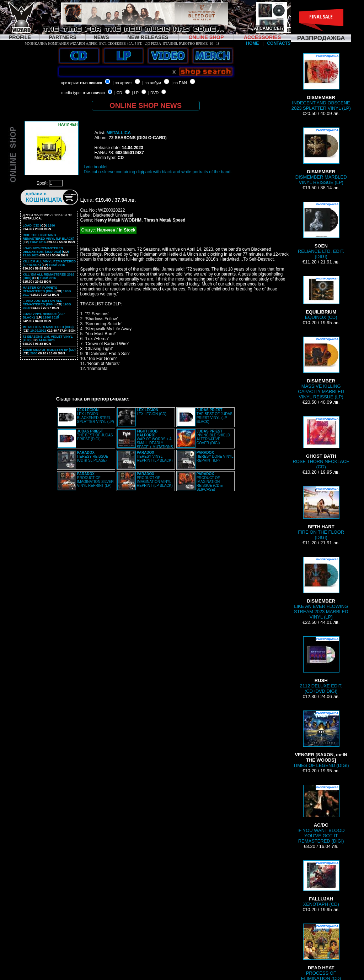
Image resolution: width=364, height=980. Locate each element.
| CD (118, 93)
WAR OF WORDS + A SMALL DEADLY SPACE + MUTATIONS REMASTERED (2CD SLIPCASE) (145, 441)
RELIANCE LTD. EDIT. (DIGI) (321, 230)
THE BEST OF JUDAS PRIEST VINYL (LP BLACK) (215, 416)
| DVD (153, 93)
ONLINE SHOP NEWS (146, 105)
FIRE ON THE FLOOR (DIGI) (321, 513)
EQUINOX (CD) (321, 298)
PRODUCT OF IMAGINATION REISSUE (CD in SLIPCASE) (210, 482)
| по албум (152, 83)
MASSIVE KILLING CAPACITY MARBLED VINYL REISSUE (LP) (321, 368)
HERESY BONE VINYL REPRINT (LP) (215, 456)
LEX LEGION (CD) (152, 412)
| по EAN (179, 83)
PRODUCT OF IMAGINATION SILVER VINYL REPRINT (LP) (95, 480)
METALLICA (118, 133)
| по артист (122, 83)
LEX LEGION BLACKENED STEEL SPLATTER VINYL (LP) (96, 416)
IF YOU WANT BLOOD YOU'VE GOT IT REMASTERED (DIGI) (321, 814)
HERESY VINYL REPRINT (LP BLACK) (155, 456)
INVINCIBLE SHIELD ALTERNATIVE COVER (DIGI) (213, 437)
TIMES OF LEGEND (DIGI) (321, 739)
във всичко (91, 83)
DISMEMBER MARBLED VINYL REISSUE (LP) (321, 156)
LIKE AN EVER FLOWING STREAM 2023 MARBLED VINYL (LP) (321, 588)
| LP (135, 93)
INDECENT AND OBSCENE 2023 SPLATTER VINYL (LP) (321, 82)
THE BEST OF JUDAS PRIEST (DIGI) (95, 435)
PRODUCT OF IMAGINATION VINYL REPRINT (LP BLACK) (155, 480)
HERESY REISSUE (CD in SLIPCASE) (93, 456)
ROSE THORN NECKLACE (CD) (321, 443)
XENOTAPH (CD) (321, 884)
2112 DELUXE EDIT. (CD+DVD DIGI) (321, 665)
